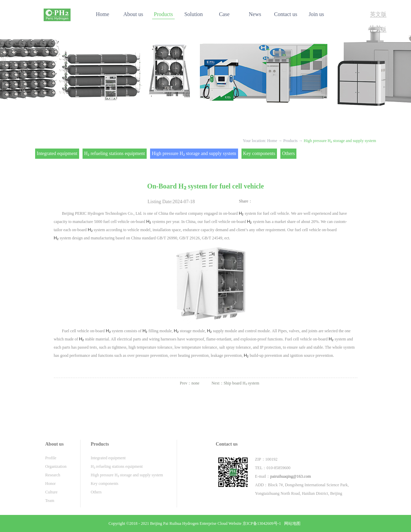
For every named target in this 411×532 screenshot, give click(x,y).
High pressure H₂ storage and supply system (340, 141)
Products (291, 141)
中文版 (378, 29)
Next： (235, 383)
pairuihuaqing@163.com (290, 476)
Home (102, 14)
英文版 (378, 14)
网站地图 (291, 523)
